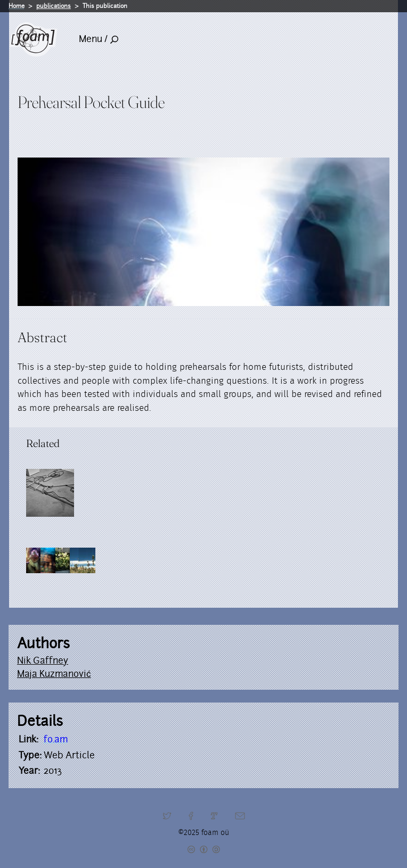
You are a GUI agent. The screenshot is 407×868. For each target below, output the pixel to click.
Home (17, 6)
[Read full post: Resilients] (50, 493)
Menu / (99, 39)
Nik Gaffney (43, 660)
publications (54, 6)
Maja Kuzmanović (54, 674)
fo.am (56, 739)
